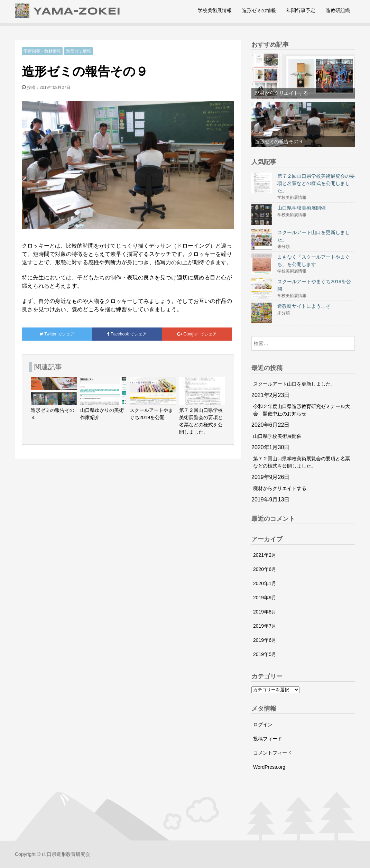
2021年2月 (265, 555)
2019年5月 (265, 654)
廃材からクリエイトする (280, 488)
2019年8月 (265, 612)
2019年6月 (265, 640)
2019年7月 (265, 626)
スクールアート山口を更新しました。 (294, 384)
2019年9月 (265, 598)
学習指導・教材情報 (42, 51)
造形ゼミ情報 (78, 51)
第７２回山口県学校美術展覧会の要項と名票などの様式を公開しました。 (302, 462)
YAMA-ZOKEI (68, 11)
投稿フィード (268, 739)
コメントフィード (272, 753)
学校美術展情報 (215, 10)
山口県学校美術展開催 (277, 436)
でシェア (57, 334)
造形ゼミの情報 (259, 10)
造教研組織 (338, 10)
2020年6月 (265, 569)
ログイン (263, 724)
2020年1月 (265, 583)
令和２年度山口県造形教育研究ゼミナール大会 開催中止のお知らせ (302, 410)
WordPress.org (269, 767)
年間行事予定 (301, 10)
